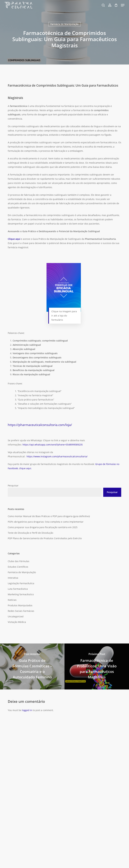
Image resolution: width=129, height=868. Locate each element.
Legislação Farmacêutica (21, 583)
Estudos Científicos (18, 567)
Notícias (12, 600)
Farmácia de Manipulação (64, 24)
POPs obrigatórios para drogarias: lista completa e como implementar (46, 522)
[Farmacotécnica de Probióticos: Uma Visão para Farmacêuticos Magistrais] (97, 666)
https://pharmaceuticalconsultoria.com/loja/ (40, 425)
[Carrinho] (116, 5)
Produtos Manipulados (20, 605)
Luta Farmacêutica (18, 589)
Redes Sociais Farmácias (21, 611)
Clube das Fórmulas (19, 561)
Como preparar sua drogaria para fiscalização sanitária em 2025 (43, 527)
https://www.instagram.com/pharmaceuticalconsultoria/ (57, 456)
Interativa (13, 578)
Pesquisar (13, 485)
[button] (123, 5)
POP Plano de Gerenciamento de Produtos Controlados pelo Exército (45, 538)
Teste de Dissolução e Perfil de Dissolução (30, 533)
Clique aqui (14, 239)
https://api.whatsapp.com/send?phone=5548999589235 (53, 445)
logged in (27, 710)
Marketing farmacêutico (21, 594)
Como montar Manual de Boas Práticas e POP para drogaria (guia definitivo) (49, 516)
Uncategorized (16, 616)
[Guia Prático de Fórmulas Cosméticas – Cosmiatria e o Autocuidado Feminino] (32, 666)
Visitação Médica (17, 622)
